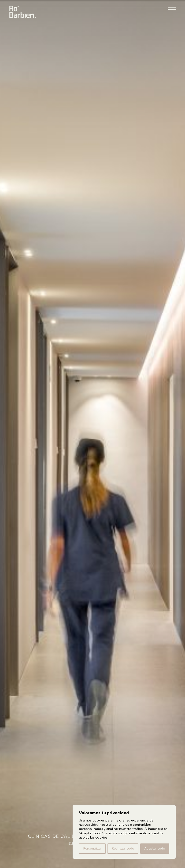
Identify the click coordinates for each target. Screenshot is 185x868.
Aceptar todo (155, 848)
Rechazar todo (123, 848)
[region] (124, 832)
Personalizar (92, 848)
